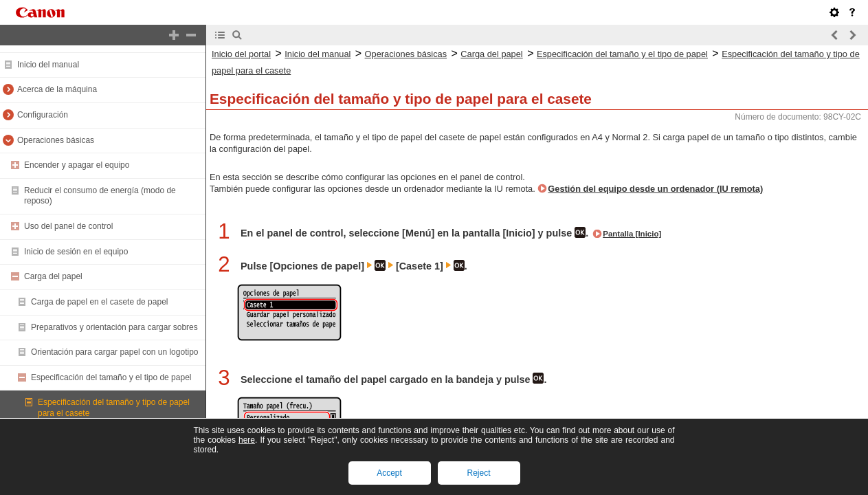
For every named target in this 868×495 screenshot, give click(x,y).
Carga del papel (53, 276)
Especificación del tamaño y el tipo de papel (111, 377)
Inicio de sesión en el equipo (76, 252)
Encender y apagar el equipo (77, 165)
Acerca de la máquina (57, 89)
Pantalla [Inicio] (632, 234)
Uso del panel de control (68, 226)
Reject (478, 473)
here (247, 440)
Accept (389, 473)
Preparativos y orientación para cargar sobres (114, 327)
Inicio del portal (241, 54)
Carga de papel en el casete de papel (99, 302)
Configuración (43, 115)
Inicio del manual (48, 65)
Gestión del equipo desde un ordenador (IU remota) (655, 189)
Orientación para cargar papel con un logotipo (115, 352)
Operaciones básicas (56, 140)
